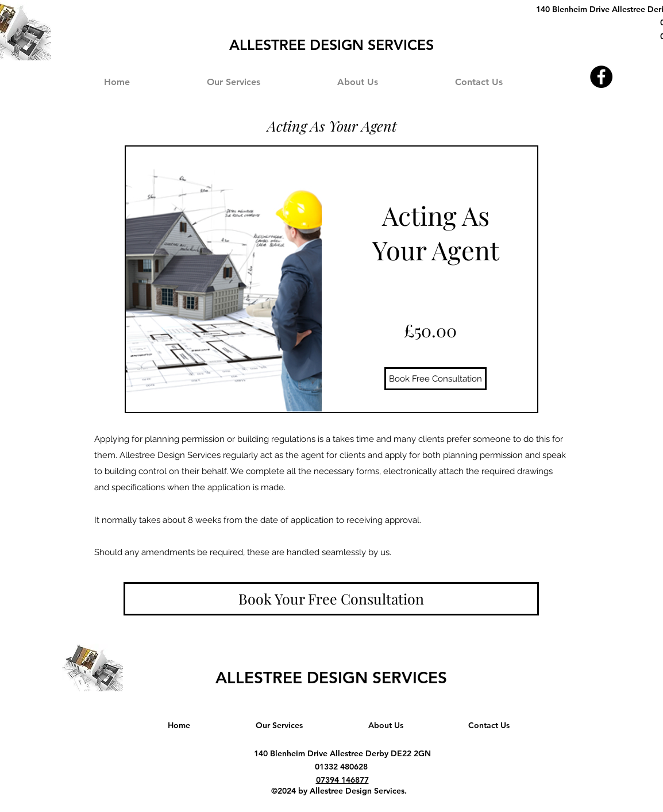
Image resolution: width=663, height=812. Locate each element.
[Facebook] (601, 77)
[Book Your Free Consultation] (331, 599)
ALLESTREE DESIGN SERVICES (331, 678)
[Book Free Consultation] (435, 379)
